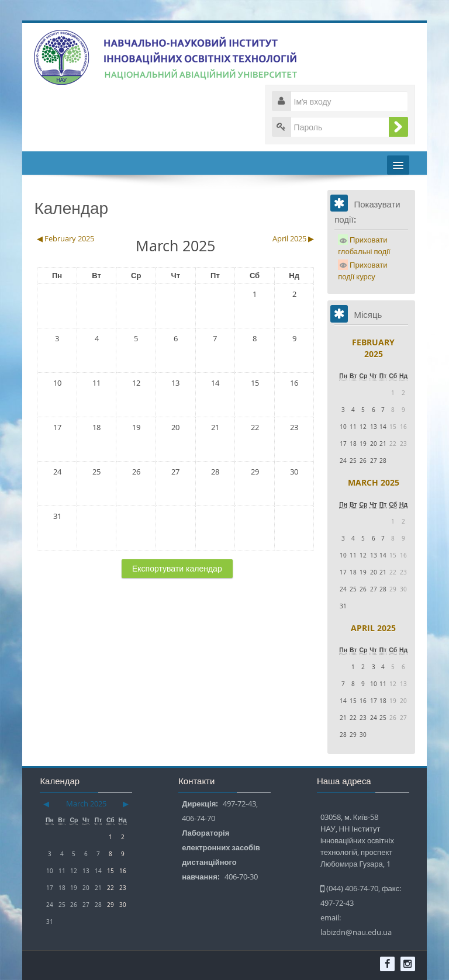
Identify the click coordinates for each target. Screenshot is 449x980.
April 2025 (373, 628)
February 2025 (373, 348)
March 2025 (374, 482)
